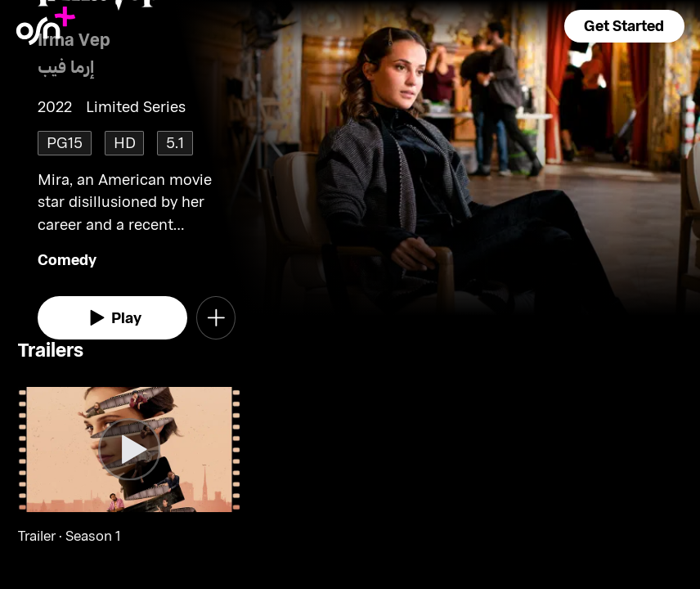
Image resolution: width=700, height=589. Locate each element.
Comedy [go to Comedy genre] (67, 259)
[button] (624, 26)
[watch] (112, 318)
